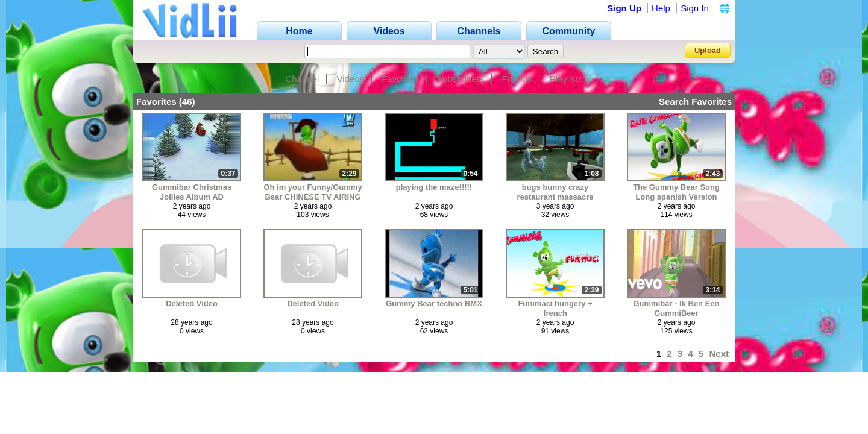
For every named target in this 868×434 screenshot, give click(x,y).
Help (661, 8)
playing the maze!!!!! (434, 187)
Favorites (400, 79)
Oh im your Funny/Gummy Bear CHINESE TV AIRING (313, 192)
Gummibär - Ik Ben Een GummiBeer (676, 308)
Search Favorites (695, 102)
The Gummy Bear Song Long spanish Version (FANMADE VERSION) (676, 192)
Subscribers (460, 79)
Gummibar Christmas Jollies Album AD (192, 192)
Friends (517, 79)
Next (719, 354)
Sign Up (624, 8)
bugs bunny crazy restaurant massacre (555, 192)
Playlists (566, 79)
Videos (350, 79)
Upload (708, 50)
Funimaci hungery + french (555, 308)
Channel (302, 79)
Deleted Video (192, 303)
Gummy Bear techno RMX (434, 303)
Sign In (695, 8)
